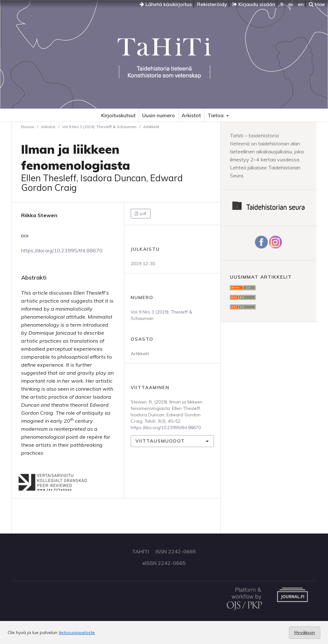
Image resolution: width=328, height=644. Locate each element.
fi (282, 4)
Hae (317, 4)
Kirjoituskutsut (118, 115)
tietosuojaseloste (77, 632)
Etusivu (28, 127)
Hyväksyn (305, 632)
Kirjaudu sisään (254, 4)
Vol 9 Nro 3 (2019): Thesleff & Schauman (99, 127)
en (301, 4)
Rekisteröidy (212, 4)
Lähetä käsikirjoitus (166, 4)
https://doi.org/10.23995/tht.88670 (62, 250)
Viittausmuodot (160, 441)
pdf (143, 213)
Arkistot (191, 115)
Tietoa (216, 115)
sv (291, 4)
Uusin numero (159, 115)
